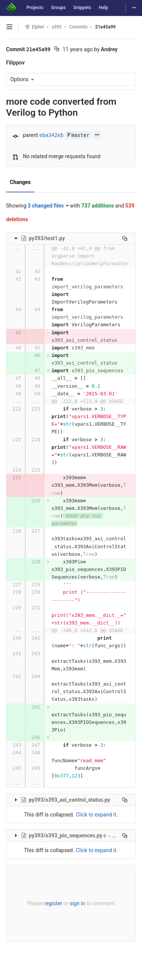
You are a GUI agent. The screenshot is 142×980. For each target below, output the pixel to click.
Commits (79, 27)
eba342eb (51, 135)
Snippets (82, 8)
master (78, 135)
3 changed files (48, 206)
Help (104, 8)
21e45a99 (105, 27)
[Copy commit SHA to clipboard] (57, 50)
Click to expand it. (97, 815)
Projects (35, 8)
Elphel (34, 27)
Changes (20, 182)
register (53, 903)
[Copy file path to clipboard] (125, 238)
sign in (77, 903)
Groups (59, 8)
